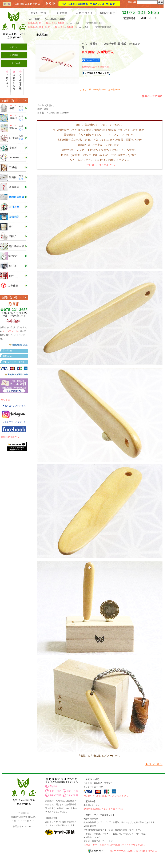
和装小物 (32, 23)
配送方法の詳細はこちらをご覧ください (104, 809)
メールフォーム (10, 331)
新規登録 (14, 55)
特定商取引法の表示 (147, 851)
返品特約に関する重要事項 (95, 67)
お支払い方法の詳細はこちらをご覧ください (106, 796)
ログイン (14, 47)
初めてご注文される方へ (122, 851)
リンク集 (5, 400)
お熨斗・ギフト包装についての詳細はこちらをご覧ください (114, 845)
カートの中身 (14, 63)
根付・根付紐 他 (47, 23)
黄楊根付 (62, 23)
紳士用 (43, 27)
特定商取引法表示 (10, 437)
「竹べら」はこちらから (100, 165)
